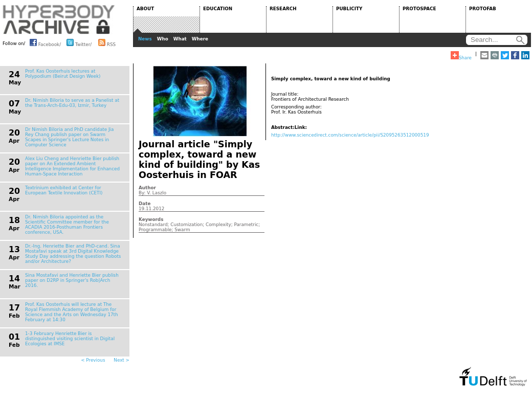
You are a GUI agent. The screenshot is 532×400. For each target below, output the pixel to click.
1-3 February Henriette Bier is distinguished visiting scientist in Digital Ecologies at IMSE (70, 339)
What (180, 39)
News (145, 39)
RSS (107, 42)
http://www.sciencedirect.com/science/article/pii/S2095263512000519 (350, 135)
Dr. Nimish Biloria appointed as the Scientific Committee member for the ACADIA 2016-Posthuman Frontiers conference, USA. (67, 225)
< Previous (93, 360)
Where (200, 39)
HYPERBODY (59, 19)
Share (461, 56)
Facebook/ (45, 42)
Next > (121, 360)
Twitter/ (79, 42)
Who (163, 39)
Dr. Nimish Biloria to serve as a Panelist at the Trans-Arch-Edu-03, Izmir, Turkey (72, 103)
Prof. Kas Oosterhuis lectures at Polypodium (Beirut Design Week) (63, 74)
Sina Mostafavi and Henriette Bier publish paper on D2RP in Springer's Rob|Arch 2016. (72, 280)
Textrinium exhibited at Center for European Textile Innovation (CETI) (64, 190)
